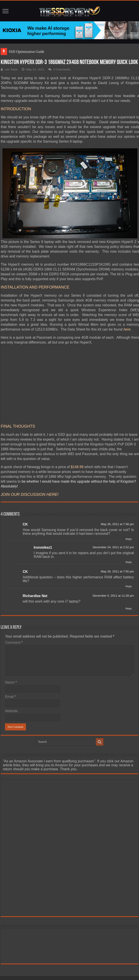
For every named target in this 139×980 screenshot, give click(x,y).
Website (11, 711)
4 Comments (62, 69)
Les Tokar (11, 69)
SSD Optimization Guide (27, 52)
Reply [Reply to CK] (129, 539)
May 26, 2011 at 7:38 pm (117, 524)
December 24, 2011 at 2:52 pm (113, 547)
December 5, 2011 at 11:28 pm (113, 596)
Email (11, 697)
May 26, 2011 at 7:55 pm (117, 571)
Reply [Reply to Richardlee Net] (129, 609)
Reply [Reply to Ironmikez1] (129, 562)
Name (11, 682)
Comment (14, 643)
